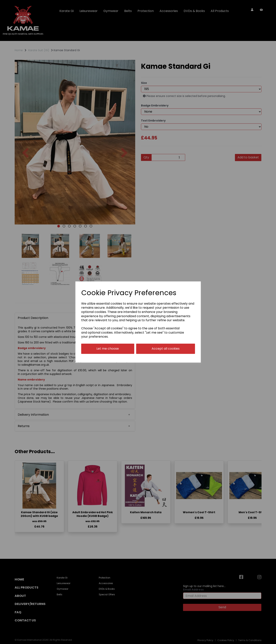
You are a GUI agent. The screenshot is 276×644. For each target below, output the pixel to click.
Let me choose (108, 349)
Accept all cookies (166, 349)
